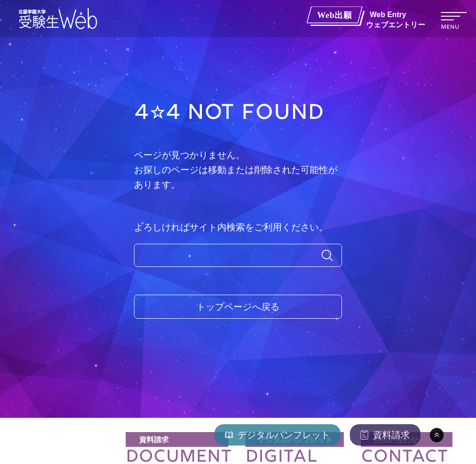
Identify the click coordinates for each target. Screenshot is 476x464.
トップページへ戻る (238, 307)
